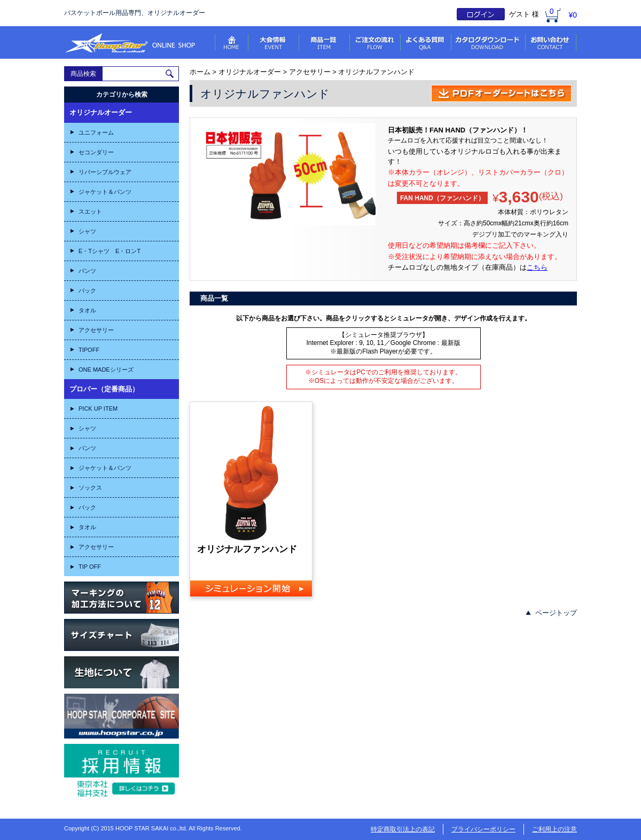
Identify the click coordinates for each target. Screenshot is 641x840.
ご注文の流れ (376, 42)
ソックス (90, 488)
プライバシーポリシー (483, 829)
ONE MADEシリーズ (106, 370)
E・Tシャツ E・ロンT (110, 251)
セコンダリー (96, 152)
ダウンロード (489, 42)
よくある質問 (427, 42)
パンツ (87, 271)
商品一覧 (325, 42)
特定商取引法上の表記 (403, 829)
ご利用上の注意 (554, 829)
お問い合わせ (552, 42)
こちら (537, 267)
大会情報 (274, 42)
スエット (90, 211)
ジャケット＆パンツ (105, 192)
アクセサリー (96, 330)
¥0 (573, 15)
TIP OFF (90, 567)
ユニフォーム (96, 132)
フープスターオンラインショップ (130, 42)
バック (87, 291)
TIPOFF (89, 350)
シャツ (87, 231)
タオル (87, 310)
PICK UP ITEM (98, 409)
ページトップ (556, 613)
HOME (232, 42)
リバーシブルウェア (105, 172)
